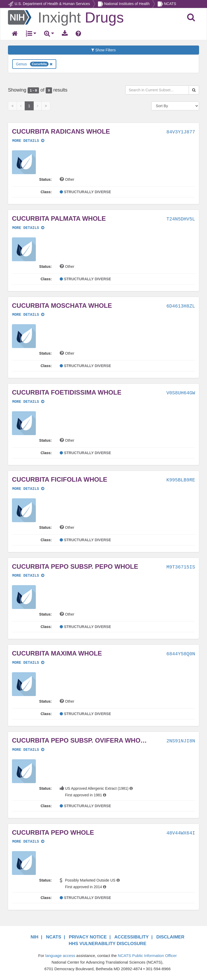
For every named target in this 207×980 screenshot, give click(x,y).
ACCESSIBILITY (131, 937)
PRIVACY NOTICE (88, 937)
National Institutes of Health (127, 4)
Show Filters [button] (103, 50)
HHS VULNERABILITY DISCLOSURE (108, 944)
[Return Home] (66, 17)
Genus (34, 64)
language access (60, 956)
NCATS (170, 4)
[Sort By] (175, 106)
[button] (24, 162)
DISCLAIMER (170, 937)
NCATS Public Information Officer (147, 956)
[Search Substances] (194, 90)
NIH (34, 937)
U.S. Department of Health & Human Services (52, 4)
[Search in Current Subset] (157, 90)
